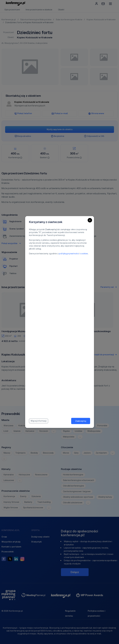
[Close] (90, 220)
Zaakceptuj (81, 421)
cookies (84, 254)
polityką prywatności (69, 254)
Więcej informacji (38, 421)
